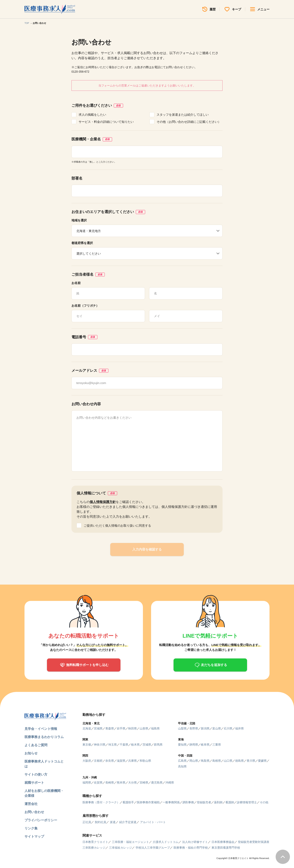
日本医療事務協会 (223, 842)
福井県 (239, 728)
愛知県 (182, 745)
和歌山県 (145, 761)
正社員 (87, 822)
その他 (264, 802)
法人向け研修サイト (195, 842)
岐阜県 (205, 745)
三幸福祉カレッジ (120, 848)
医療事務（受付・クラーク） (101, 802)
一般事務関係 (171, 802)
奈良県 (110, 761)
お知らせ (31, 753)
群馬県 (158, 745)
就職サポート (34, 783)
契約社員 (100, 822)
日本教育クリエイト (95, 842)
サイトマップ (34, 836)
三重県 (217, 745)
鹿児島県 (157, 783)
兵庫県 (133, 761)
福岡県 (87, 783)
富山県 (217, 728)
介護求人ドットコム (166, 842)
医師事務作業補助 (148, 802)
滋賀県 (121, 761)
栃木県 (135, 745)
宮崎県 (144, 783)
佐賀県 (98, 783)
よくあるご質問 (36, 745)
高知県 (182, 766)
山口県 (228, 761)
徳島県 (239, 761)
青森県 (110, 728)
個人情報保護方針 (103, 502)
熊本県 (121, 783)
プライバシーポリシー (41, 820)
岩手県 (121, 728)
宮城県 (98, 728)
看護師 (230, 802)
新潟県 (205, 728)
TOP (27, 23)
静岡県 (194, 745)
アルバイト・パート (153, 822)
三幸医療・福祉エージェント (130, 842)
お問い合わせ (34, 812)
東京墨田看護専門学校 (226, 848)
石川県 (228, 728)
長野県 (194, 728)
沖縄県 (170, 783)
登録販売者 (204, 802)
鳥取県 (205, 761)
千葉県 (124, 745)
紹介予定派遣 (128, 822)
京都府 (98, 761)
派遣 (113, 822)
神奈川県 (100, 745)
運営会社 (31, 804)
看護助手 (128, 802)
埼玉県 (112, 745)
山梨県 (182, 728)
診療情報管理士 (247, 802)
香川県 (251, 761)
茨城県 (147, 745)
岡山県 (194, 761)
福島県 (155, 728)
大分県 (133, 783)
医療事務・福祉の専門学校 (191, 848)
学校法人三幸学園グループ (153, 848)
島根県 (217, 761)
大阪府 (87, 761)
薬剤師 (218, 802)
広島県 (182, 761)
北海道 (87, 728)
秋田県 (133, 728)
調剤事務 (188, 802)
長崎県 (110, 783)
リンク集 (31, 828)
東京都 (87, 745)
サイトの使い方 (36, 774)
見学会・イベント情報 (41, 729)
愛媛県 (262, 761)
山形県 (144, 728)
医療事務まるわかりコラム (44, 737)
